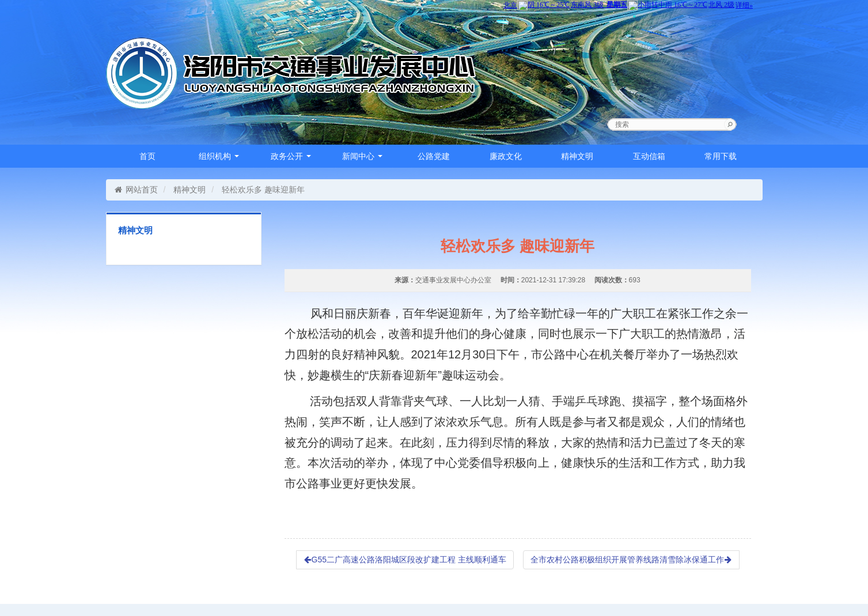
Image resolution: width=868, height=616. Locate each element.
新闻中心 (362, 156)
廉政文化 (506, 156)
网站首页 (136, 190)
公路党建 (434, 156)
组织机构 (219, 156)
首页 (147, 156)
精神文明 (577, 156)
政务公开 (291, 156)
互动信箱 (649, 156)
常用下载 (721, 156)
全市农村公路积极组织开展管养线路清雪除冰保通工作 (631, 560)
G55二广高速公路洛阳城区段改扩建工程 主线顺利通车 (405, 560)
